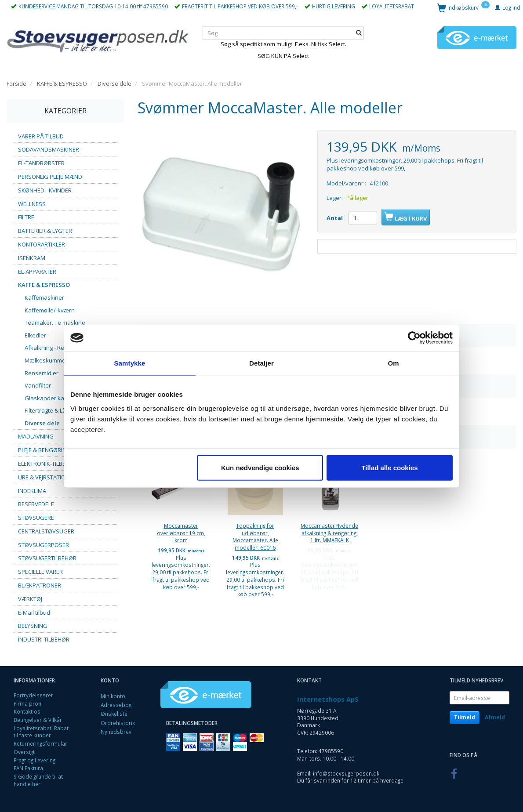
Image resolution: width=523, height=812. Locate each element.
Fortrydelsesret (33, 695)
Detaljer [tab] (261, 363)
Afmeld (495, 717)
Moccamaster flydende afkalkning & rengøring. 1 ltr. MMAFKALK (329, 533)
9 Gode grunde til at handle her (38, 780)
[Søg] (359, 33)
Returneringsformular (40, 743)
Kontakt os (27, 711)
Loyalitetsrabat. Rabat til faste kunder (41, 732)
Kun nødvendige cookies (260, 467)
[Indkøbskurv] (463, 7)
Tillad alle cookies (389, 467)
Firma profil (28, 703)
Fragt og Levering (35, 760)
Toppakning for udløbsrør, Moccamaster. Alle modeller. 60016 (255, 536)
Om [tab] (393, 363)
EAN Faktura (28, 768)
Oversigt (24, 752)
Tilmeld (465, 717)
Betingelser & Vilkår (38, 720)
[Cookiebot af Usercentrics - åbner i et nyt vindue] (414, 338)
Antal (335, 218)
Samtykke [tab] (130, 363)
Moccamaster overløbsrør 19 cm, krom (181, 533)
